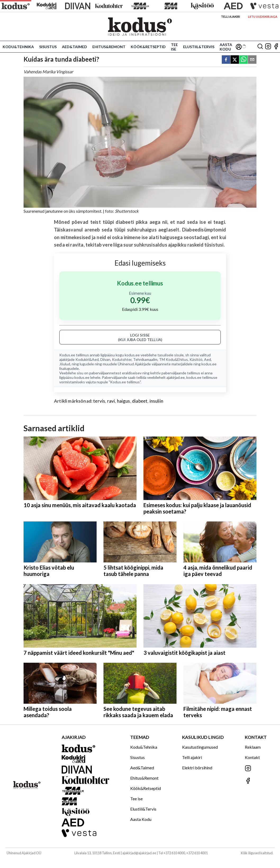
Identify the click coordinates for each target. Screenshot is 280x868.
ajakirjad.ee (176, 377)
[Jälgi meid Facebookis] (276, 47)
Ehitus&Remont (109, 47)
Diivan (105, 359)
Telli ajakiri (231, 17)
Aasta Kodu (226, 47)
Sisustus (48, 47)
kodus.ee (132, 355)
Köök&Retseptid (148, 47)
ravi (111, 401)
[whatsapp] (243, 60)
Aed (207, 359)
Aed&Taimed (74, 47)
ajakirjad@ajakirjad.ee (139, 853)
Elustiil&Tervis (199, 47)
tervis (99, 401)
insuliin (156, 401)
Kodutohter (122, 359)
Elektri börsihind (197, 768)
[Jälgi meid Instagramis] (268, 47)
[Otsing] (260, 47)
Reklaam (253, 747)
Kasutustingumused (200, 747)
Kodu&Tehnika (18, 47)
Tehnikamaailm (145, 359)
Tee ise (174, 47)
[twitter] (235, 60)
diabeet (140, 401)
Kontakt (252, 757)
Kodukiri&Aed (87, 359)
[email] (252, 60)
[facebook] (226, 60)
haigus (124, 401)
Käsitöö (196, 359)
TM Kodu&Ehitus (173, 359)
